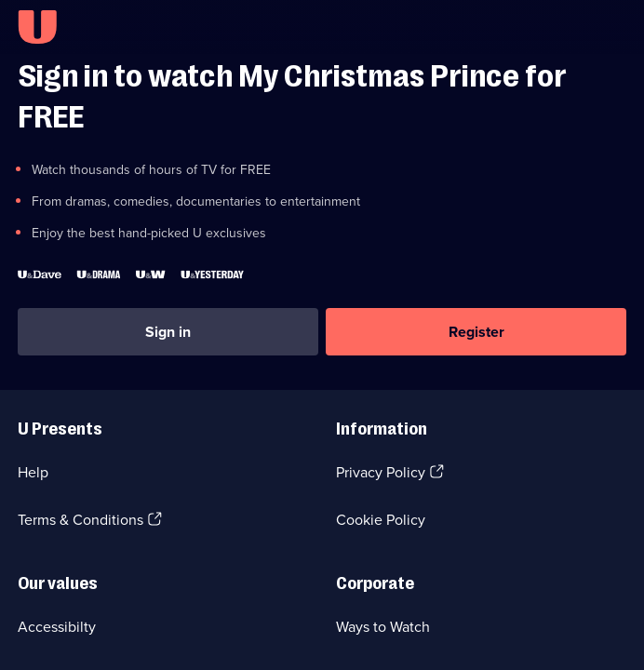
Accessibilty (57, 627)
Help (33, 472)
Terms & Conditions (80, 520)
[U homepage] (37, 27)
